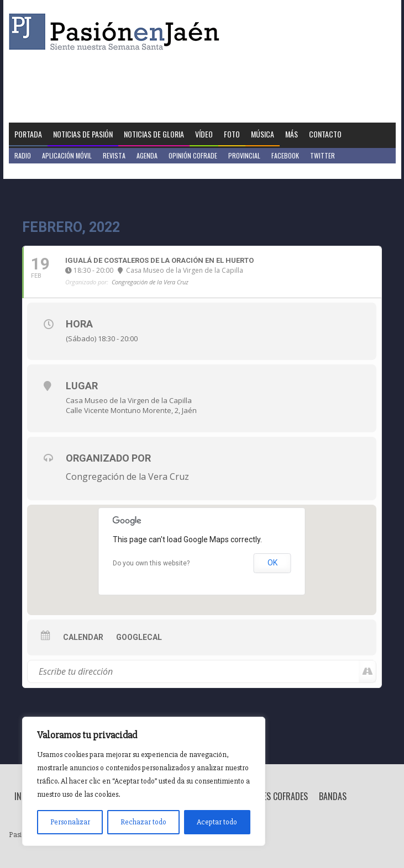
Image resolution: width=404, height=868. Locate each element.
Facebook (285, 155)
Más (292, 134)
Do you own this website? (151, 563)
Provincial (244, 155)
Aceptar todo (217, 822)
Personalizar (70, 822)
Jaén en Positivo (38, 171)
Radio (23, 155)
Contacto (325, 134)
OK (272, 563)
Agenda (147, 155)
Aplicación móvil (67, 155)
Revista (114, 155)
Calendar (83, 637)
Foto (232, 134)
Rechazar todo (143, 822)
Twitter (322, 155)
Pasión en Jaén (117, 32)
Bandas (333, 796)
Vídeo (204, 134)
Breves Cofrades (277, 796)
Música (263, 134)
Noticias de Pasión (83, 134)
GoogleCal (139, 637)
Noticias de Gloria (154, 134)
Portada (28, 134)
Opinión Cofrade (193, 155)
